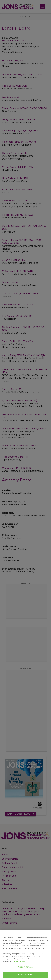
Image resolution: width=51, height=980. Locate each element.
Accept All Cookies (26, 975)
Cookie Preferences (26, 967)
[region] (26, 955)
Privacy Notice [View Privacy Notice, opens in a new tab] (20, 962)
